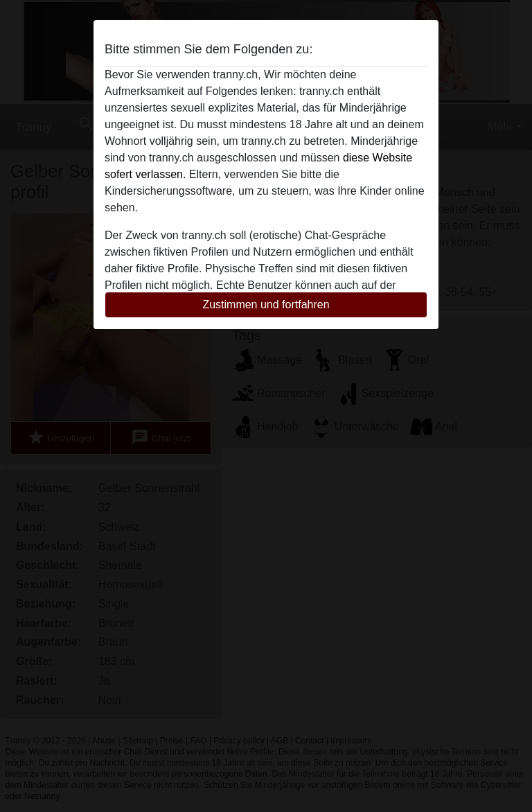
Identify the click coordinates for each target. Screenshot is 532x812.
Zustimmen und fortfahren (266, 304)
